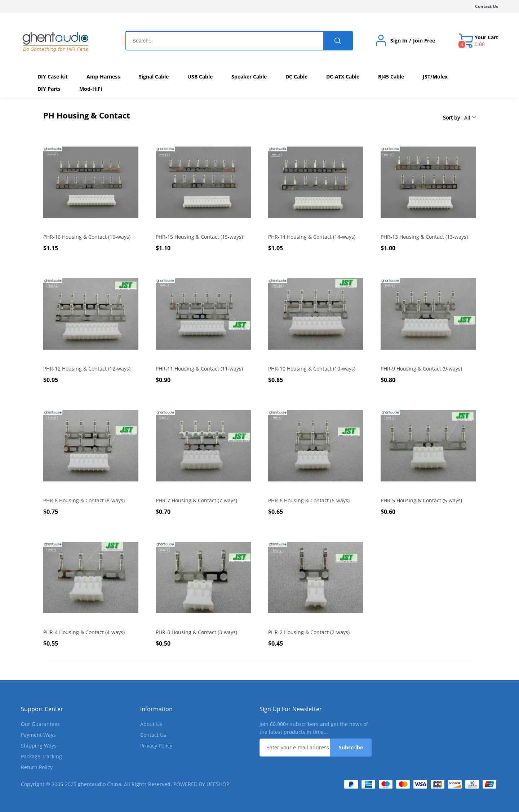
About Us (151, 724)
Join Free (424, 41)
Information (156, 709)
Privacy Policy (156, 746)
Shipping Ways (39, 746)
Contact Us (487, 6)
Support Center (42, 709)
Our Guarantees (40, 724)
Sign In (399, 41)
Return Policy (37, 767)
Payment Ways (38, 735)
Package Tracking (41, 756)
